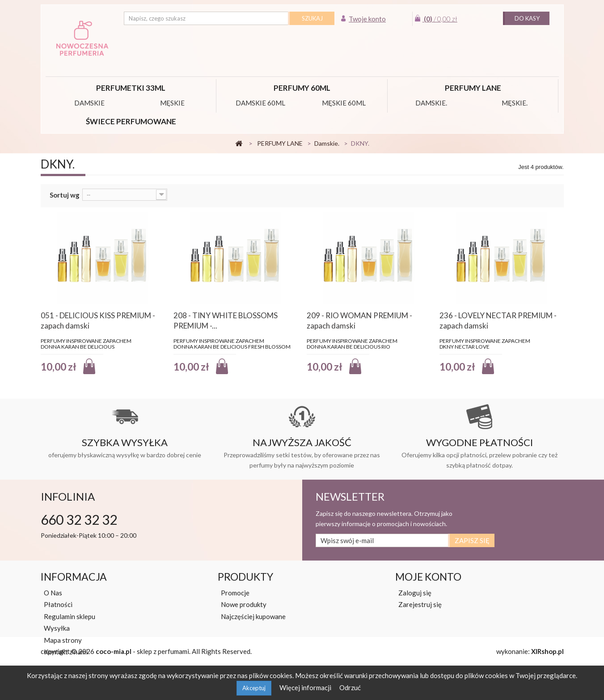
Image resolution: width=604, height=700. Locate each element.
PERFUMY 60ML (302, 88)
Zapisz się (472, 540)
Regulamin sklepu (70, 616)
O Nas (53, 593)
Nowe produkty (244, 604)
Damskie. (431, 103)
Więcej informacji (306, 687)
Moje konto (428, 577)
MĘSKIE (172, 103)
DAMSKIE (89, 103)
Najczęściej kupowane (253, 616)
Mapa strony (63, 640)
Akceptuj (254, 688)
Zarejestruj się (420, 604)
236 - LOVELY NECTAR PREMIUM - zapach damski (498, 320)
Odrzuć (350, 687)
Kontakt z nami (66, 652)
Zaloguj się (415, 593)
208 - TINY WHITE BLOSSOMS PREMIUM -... (226, 320)
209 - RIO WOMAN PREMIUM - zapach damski (359, 320)
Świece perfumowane (131, 121)
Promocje (235, 593)
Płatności (58, 604)
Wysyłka (57, 628)
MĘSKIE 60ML (344, 103)
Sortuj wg (65, 195)
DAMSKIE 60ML (260, 103)
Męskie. (515, 103)
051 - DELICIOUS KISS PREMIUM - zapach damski (98, 320)
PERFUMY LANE (473, 88)
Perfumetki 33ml (131, 88)
